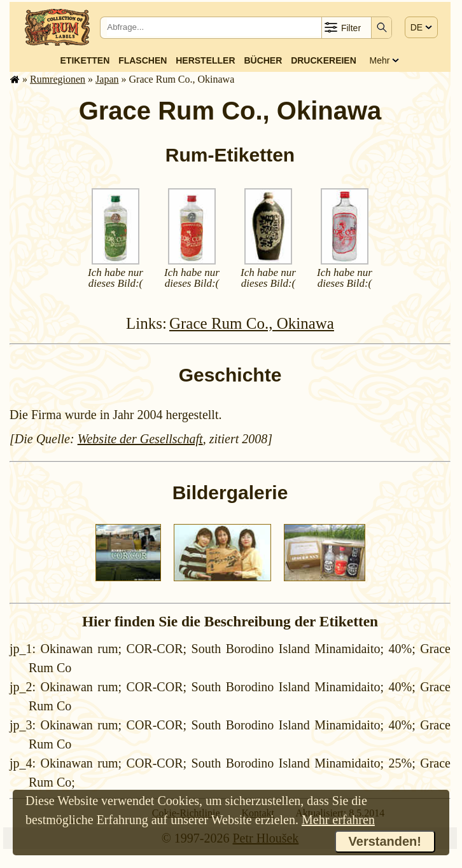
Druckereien (324, 60)
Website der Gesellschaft (140, 439)
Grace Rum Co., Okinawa (252, 323)
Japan (107, 79)
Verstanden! (385, 841)
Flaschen (143, 60)
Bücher (263, 60)
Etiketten (85, 60)
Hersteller (205, 60)
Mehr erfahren (338, 820)
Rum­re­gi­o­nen (58, 79)
